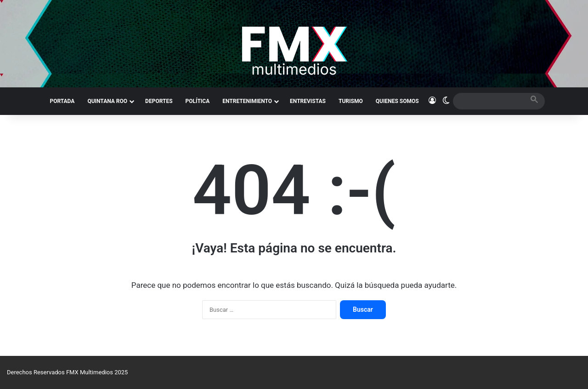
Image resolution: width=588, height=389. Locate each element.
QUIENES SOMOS (397, 101)
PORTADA (62, 101)
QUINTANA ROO (107, 101)
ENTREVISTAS (308, 101)
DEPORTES (159, 101)
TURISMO (351, 101)
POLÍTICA (198, 101)
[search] (491, 101)
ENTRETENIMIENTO (247, 101)
